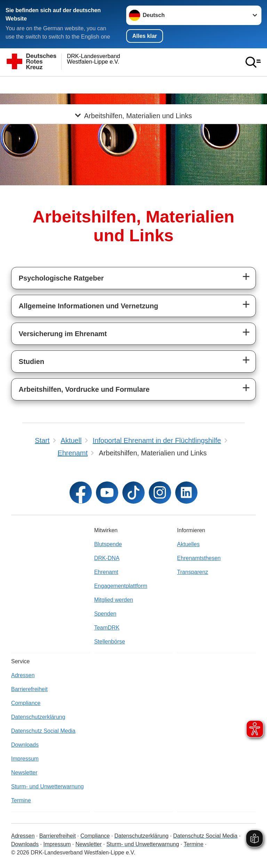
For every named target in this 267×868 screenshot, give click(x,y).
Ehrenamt (106, 572)
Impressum (25, 759)
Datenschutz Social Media (43, 731)
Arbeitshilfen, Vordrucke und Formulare (84, 389)
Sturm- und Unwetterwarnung (47, 786)
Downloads (25, 745)
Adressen (23, 675)
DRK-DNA (107, 558)
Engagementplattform (121, 586)
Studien (31, 362)
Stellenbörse (110, 642)
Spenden (105, 614)
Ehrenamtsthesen (199, 558)
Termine (21, 800)
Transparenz (192, 572)
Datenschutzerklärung (38, 717)
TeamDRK (107, 628)
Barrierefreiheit (29, 689)
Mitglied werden (114, 600)
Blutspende (108, 544)
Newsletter (24, 773)
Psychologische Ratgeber (61, 278)
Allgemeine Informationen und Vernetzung (88, 306)
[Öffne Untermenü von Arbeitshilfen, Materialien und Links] (133, 85)
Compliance (26, 703)
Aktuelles (188, 544)
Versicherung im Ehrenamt (63, 334)
